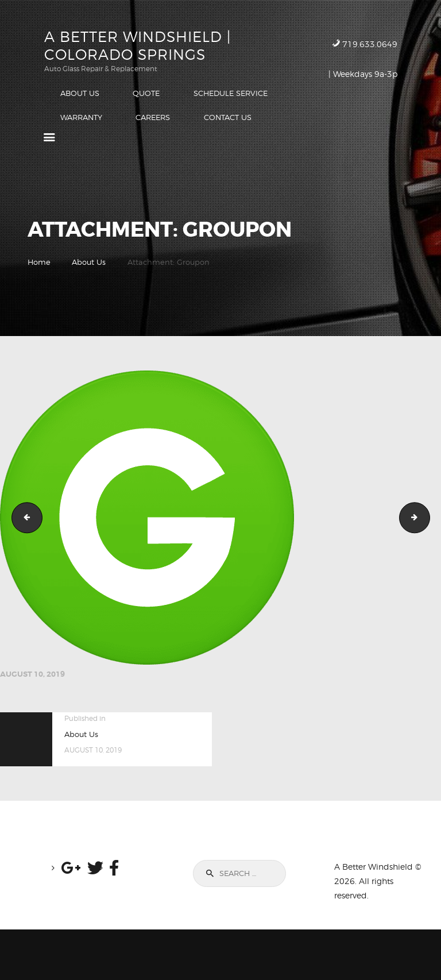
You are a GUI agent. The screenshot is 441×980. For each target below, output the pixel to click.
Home (39, 263)
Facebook (426, 518)
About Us (89, 263)
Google (24, 518)
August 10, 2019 (32, 675)
